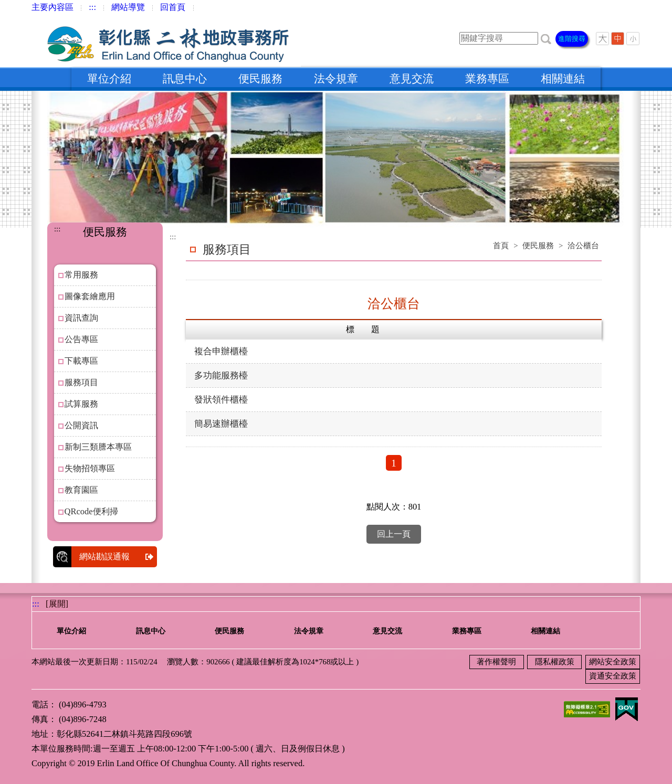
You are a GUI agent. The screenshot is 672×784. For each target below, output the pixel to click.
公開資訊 (81, 425)
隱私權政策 (555, 662)
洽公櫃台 (583, 246)
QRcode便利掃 (91, 511)
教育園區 (81, 490)
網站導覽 (128, 7)
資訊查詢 (81, 318)
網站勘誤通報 (118, 557)
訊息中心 (185, 79)
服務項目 (81, 382)
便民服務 (260, 79)
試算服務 (81, 404)
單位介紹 (109, 79)
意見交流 (412, 79)
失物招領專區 (90, 468)
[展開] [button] (57, 604)
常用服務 (81, 275)
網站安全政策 (613, 662)
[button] (546, 38)
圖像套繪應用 (90, 296)
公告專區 (81, 339)
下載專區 (81, 361)
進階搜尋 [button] (572, 39)
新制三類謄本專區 (98, 447)
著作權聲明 (496, 662)
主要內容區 (52, 7)
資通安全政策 (613, 676)
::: (92, 7)
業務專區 (487, 79)
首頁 (501, 246)
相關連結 (563, 79)
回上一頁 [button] (394, 534)
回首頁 (173, 7)
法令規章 (336, 79)
